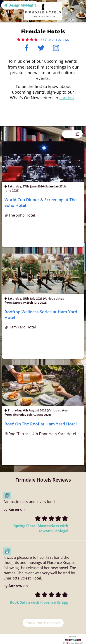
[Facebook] (27, 49)
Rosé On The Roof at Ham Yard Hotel (41, 424)
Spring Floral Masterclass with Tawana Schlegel (41, 528)
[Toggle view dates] (77, 299)
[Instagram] (56, 49)
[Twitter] (41, 49)
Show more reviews (43, 623)
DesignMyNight (20, 5)
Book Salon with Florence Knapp (39, 602)
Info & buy (43, 241)
